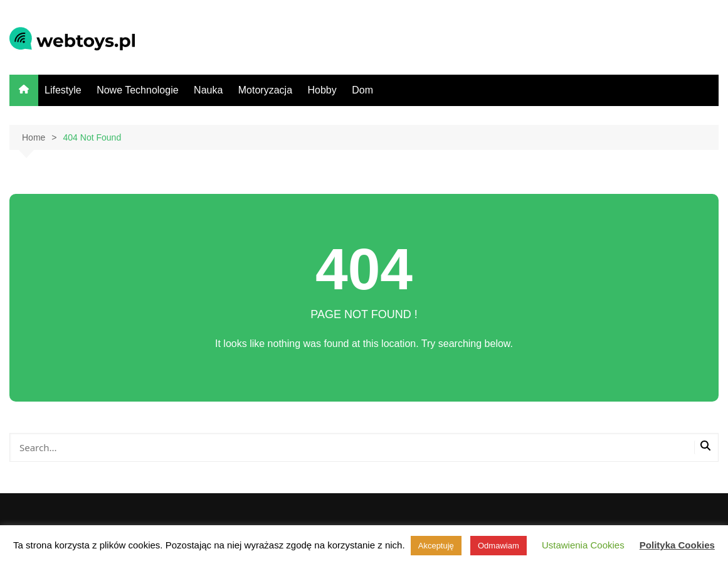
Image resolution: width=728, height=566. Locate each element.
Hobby (322, 90)
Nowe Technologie (137, 90)
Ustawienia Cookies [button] (583, 545)
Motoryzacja (265, 90)
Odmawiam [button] (499, 546)
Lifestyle (63, 90)
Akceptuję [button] (436, 546)
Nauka (208, 90)
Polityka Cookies (677, 545)
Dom (362, 90)
